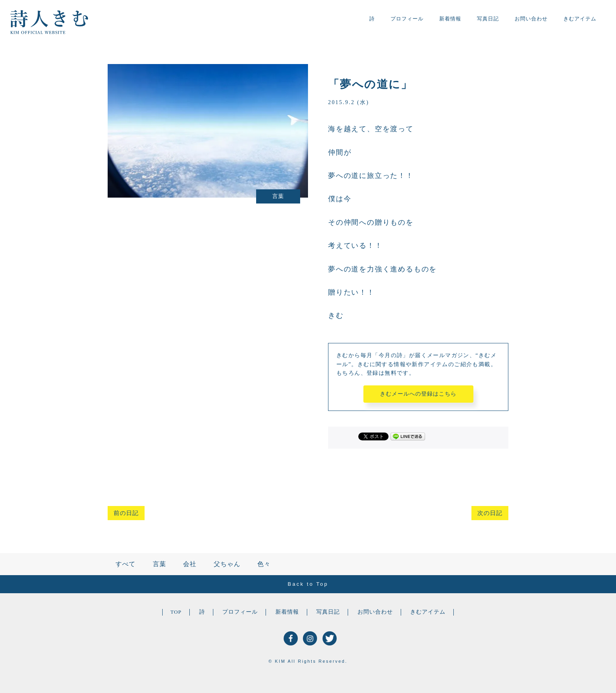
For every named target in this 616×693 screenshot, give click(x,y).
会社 (190, 564)
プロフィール (407, 19)
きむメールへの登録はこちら (418, 394)
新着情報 (450, 19)
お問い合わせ (531, 19)
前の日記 (126, 513)
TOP (176, 612)
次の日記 (490, 513)
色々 (264, 564)
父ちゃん (227, 564)
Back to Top (308, 584)
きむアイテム (580, 19)
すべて (126, 564)
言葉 (159, 564)
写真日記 (488, 19)
